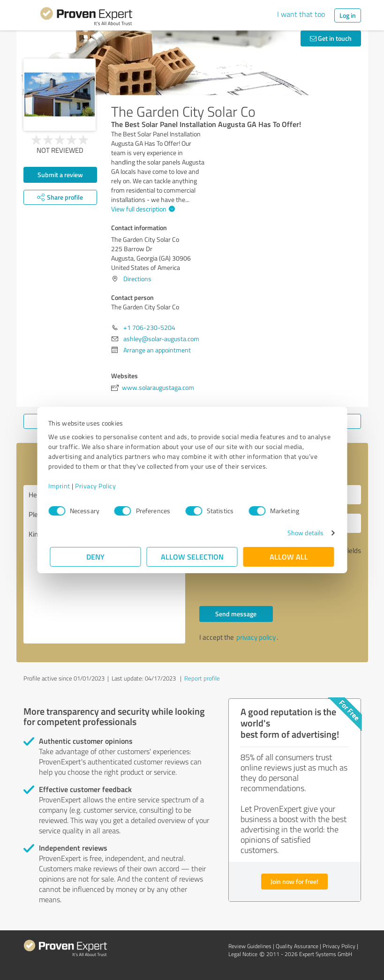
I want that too (301, 14)
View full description (142, 209)
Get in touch (331, 38)
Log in (348, 15)
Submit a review (60, 175)
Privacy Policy (97, 486)
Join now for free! (294, 881)
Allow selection (192, 557)
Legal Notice (243, 954)
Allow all (289, 557)
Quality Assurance (297, 946)
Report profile (202, 678)
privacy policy (256, 637)
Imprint (61, 486)
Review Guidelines (250, 946)
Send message (236, 614)
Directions (137, 279)
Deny (95, 557)
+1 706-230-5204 (149, 327)
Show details (304, 533)
